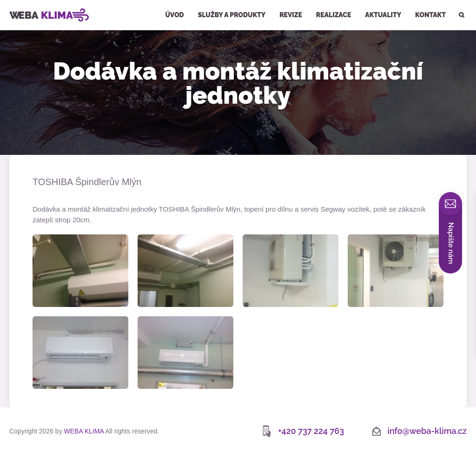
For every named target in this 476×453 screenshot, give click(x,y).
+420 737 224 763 (311, 431)
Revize (291, 15)
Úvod (174, 15)
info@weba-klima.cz (427, 431)
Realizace (334, 15)
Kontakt (430, 15)
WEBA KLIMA (22, 4)
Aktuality (383, 15)
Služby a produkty (232, 15)
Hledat (461, 1)
